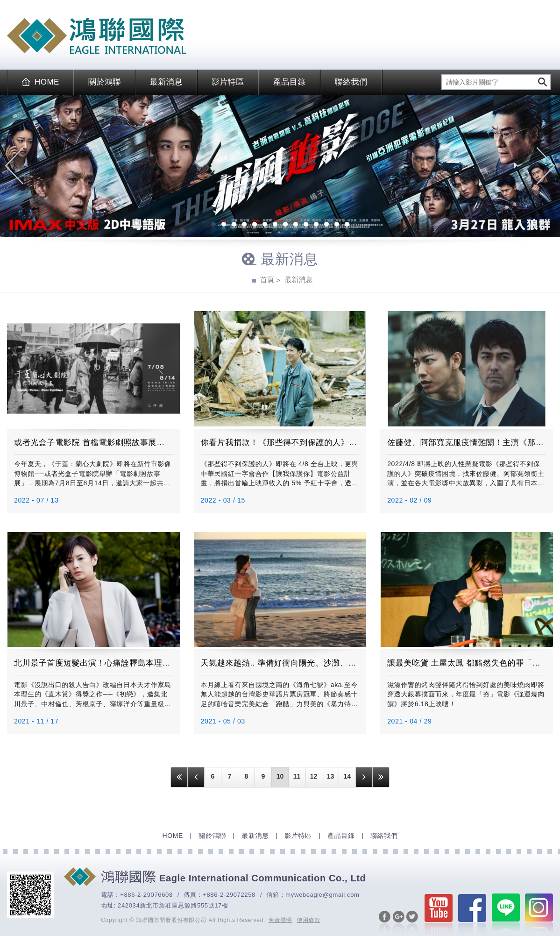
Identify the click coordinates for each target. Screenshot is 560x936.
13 (337, 225)
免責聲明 (280, 920)
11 (316, 225)
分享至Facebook (385, 922)
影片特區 (228, 82)
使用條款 (309, 920)
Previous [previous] (14, 166)
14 (347, 225)
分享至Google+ (399, 922)
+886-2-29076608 (146, 895)
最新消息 (166, 82)
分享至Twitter (412, 922)
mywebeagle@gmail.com (322, 895)
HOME (41, 82)
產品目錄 (290, 82)
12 (326, 225)
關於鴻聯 (105, 82)
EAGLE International (96, 36)
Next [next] (546, 166)
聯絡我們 (351, 82)
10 (306, 225)
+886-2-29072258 (229, 895)
